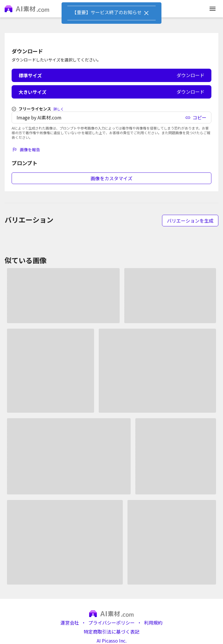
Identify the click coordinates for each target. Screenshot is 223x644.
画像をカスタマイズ (111, 178)
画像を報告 (26, 150)
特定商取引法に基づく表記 (111, 632)
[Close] (146, 13)
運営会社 (70, 623)
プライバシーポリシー (111, 623)
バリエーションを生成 (190, 221)
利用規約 (153, 623)
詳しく (59, 109)
